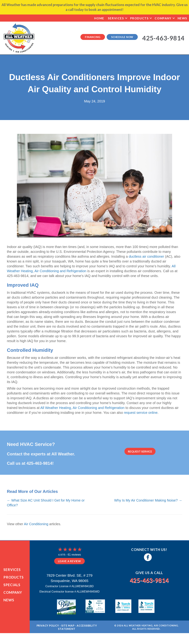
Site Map (68, 631)
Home (99, 18)
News (182, 18)
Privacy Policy (48, 631)
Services (116, 18)
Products (139, 18)
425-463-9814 (39, 463)
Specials (12, 588)
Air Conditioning (36, 524)
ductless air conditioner (146, 256)
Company (163, 18)
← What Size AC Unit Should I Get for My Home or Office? (46, 503)
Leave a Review (69, 561)
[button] (126, 18)
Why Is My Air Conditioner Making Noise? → (148, 500)
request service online (141, 413)
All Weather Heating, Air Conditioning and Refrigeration (82, 408)
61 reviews (74, 555)
